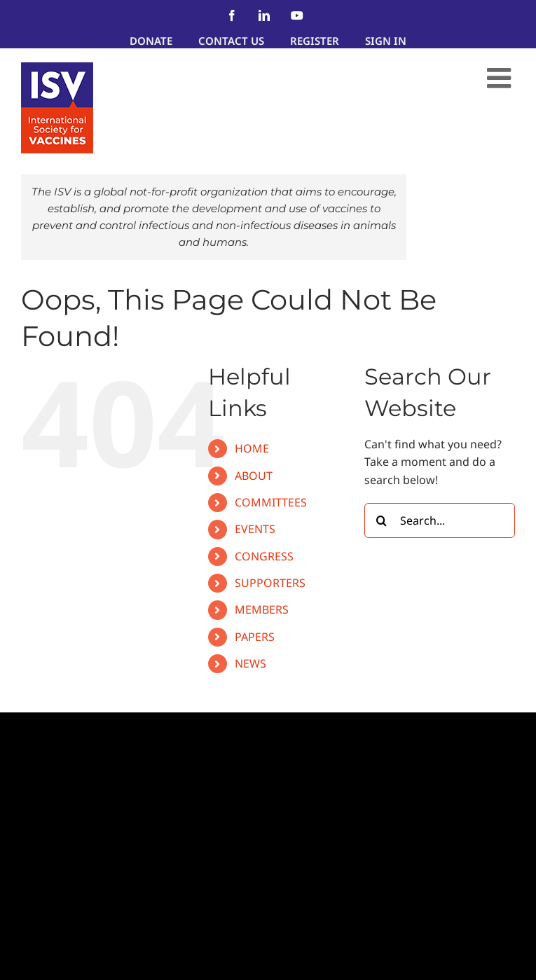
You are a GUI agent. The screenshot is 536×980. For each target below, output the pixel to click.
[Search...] (440, 520)
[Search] (382, 520)
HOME (252, 448)
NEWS (250, 663)
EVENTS (255, 529)
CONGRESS (264, 556)
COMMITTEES (271, 502)
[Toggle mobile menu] (501, 78)
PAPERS (255, 637)
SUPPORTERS (270, 583)
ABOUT (254, 476)
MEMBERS (262, 609)
